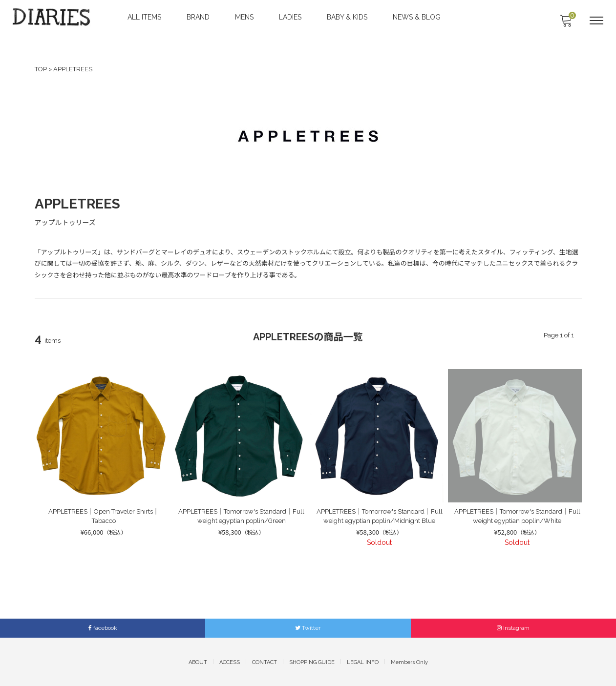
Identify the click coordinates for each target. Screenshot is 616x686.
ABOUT (198, 661)
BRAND (199, 17)
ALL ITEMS (145, 17)
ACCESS (230, 661)
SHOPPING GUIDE (312, 661)
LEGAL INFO (363, 661)
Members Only (409, 661)
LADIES (291, 17)
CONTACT (265, 661)
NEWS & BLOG (418, 17)
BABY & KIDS (348, 17)
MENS (245, 17)
